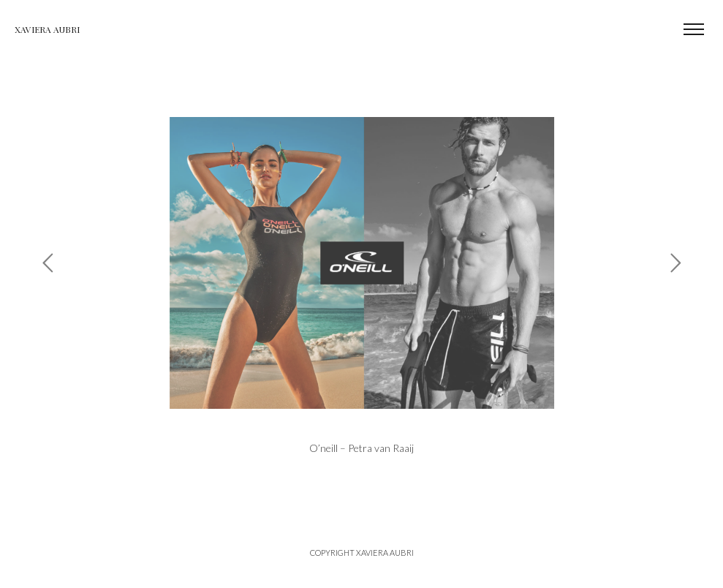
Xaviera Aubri (47, 29)
